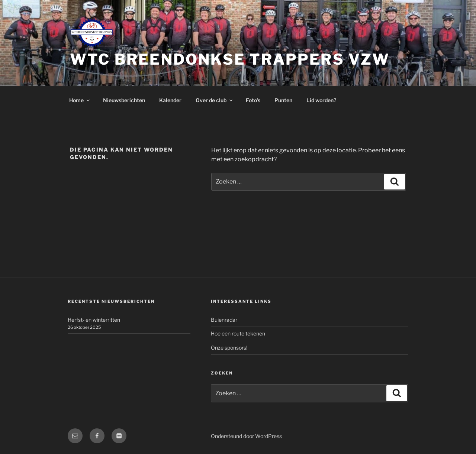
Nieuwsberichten (124, 100)
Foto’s (253, 100)
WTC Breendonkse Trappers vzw (230, 59)
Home (80, 100)
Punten (283, 100)
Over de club (215, 100)
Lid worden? (321, 100)
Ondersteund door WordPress (246, 436)
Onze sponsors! (229, 348)
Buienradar (224, 320)
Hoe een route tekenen (238, 333)
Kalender (170, 100)
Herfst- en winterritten (94, 320)
